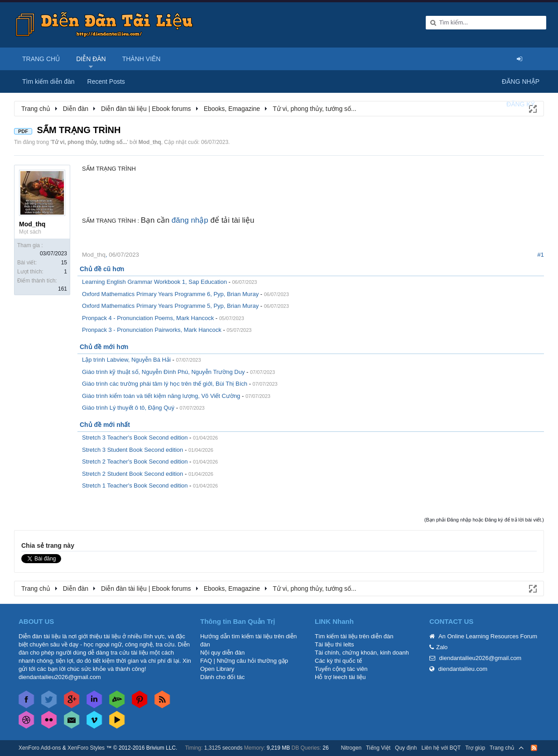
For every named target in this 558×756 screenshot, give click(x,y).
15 (64, 263)
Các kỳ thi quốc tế (338, 661)
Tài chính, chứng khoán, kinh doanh (362, 653)
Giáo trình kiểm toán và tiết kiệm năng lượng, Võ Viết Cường (161, 396)
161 (63, 289)
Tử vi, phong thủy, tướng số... (89, 142)
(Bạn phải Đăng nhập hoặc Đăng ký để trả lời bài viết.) (484, 520)
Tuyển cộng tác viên (341, 669)
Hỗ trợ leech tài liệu (340, 677)
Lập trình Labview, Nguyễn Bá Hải (126, 360)
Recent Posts (106, 81)
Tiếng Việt (378, 748)
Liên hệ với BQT (441, 748)
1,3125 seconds (224, 748)
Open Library (217, 669)
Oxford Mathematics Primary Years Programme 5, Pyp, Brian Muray (170, 306)
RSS (534, 748)
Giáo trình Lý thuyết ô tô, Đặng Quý (128, 408)
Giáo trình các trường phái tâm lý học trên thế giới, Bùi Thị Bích (165, 384)
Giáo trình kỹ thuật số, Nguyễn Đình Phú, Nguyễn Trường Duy (163, 372)
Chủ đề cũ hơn (102, 269)
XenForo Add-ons (40, 748)
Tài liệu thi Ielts (334, 644)
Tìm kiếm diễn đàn (48, 81)
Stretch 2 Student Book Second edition (132, 474)
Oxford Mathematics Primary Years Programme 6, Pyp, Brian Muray (170, 294)
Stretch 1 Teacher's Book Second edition (135, 486)
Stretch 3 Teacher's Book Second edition (135, 438)
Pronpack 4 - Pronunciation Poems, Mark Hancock (148, 318)
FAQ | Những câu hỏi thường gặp (244, 661)
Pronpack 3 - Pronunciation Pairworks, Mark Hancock (152, 330)
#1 (541, 255)
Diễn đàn (91, 59)
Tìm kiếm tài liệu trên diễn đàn (354, 636)
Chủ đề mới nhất (105, 425)
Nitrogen (351, 748)
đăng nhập (190, 220)
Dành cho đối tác (222, 677)
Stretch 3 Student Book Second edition (132, 450)
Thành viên (142, 59)
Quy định (406, 748)
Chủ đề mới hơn (104, 347)
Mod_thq (150, 142)
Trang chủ (41, 59)
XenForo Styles (86, 748)
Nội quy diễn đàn (222, 653)
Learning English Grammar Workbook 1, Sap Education (154, 282)
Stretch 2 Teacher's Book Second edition (135, 462)
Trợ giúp (475, 748)
